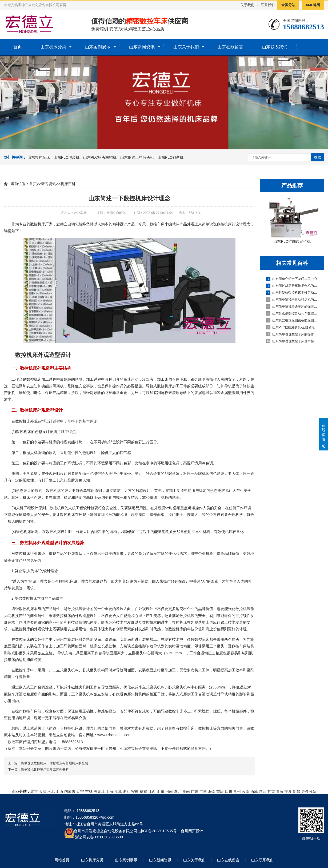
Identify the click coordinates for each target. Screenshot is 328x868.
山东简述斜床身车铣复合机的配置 (292, 286)
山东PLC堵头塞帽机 (100, 157)
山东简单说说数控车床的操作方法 (292, 334)
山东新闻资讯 (142, 47)
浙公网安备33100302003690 (99, 837)
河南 (169, 791)
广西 (203, 791)
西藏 (254, 791)
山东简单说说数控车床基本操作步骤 (292, 341)
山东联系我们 (275, 47)
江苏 (118, 791)
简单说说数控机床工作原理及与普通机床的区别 (54, 763)
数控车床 (157, 224)
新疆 (297, 791)
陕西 (263, 791)
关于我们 (247, 5)
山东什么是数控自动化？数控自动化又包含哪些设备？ (292, 313)
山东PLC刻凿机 (171, 157)
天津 (43, 791)
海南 (212, 791)
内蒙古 (70, 791)
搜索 (318, 157)
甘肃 (271, 791)
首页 (18, 47)
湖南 (186, 791)
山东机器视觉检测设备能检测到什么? (292, 320)
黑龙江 (99, 791)
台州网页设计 (192, 831)
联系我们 (268, 5)
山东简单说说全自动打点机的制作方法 (292, 300)
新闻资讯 (49, 184)
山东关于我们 (186, 47)
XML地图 (313, 5)
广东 (195, 791)
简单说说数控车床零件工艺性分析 (45, 770)
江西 (152, 791)
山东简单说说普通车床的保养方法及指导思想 (292, 306)
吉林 (89, 791)
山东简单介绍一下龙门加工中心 (292, 279)
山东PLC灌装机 (67, 157)
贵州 (237, 791)
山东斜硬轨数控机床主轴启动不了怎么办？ (292, 293)
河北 (51, 791)
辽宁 (80, 791)
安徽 (135, 791)
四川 (229, 791)
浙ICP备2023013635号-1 (159, 831)
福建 (143, 791)
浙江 (127, 791)
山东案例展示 (98, 47)
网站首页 (62, 860)
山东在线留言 (230, 47)
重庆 (220, 791)
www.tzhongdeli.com (114, 735)
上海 (110, 791)
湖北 (178, 791)
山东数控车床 (39, 157)
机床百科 (68, 184)
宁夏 (288, 791)
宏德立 (62, 224)
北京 (34, 791)
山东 (161, 791)
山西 (59, 791)
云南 (246, 791)
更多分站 (309, 791)
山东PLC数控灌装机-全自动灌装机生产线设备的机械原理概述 (292, 327)
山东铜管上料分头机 (137, 157)
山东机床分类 (53, 47)
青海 (280, 791)
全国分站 (288, 5)
